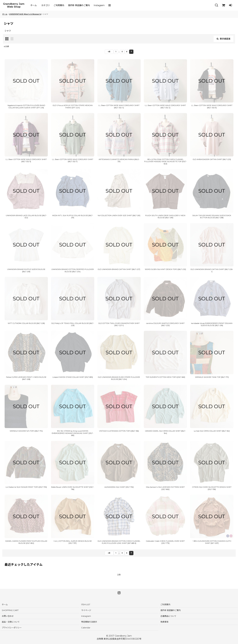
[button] (110, 5)
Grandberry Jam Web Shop (14, 5)
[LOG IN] (230, 5)
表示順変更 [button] (224, 39)
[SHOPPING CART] (223, 5)
